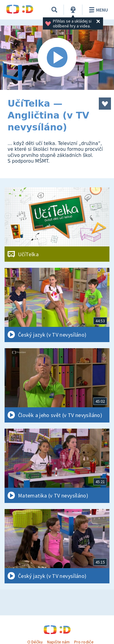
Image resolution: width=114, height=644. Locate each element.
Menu (97, 10)
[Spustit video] (57, 58)
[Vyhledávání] (54, 10)
